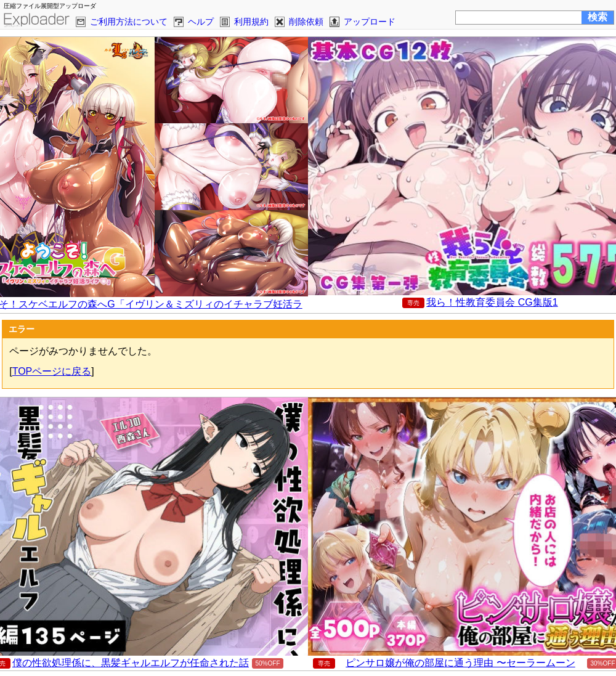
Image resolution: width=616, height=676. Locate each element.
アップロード (370, 22)
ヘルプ (201, 22)
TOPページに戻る (52, 371)
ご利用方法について (129, 22)
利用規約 (251, 22)
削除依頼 (306, 22)
